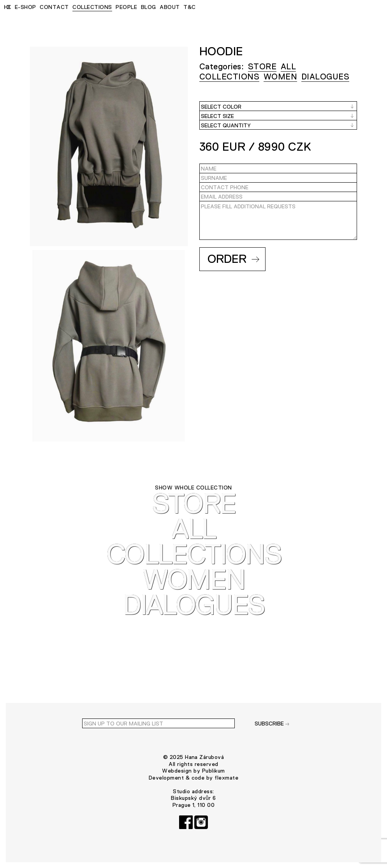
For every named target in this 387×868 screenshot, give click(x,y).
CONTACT (54, 7)
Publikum (214, 771)
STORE (262, 66)
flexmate (226, 778)
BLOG (149, 7)
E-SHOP (26, 7)
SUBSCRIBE (272, 724)
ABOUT (170, 7)
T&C (189, 7)
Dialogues (325, 77)
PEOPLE (126, 7)
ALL (288, 66)
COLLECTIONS (92, 7)
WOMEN (280, 77)
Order (233, 259)
